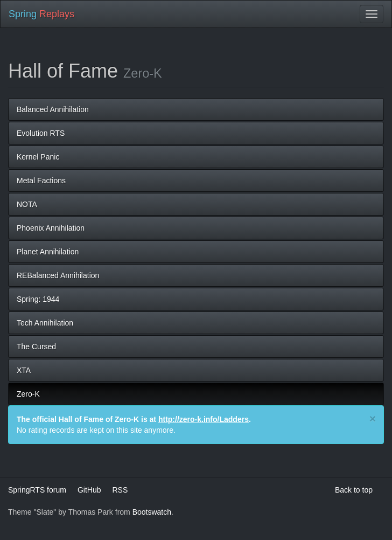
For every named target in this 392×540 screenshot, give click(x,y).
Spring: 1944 (38, 299)
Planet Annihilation (48, 252)
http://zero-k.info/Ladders (204, 419)
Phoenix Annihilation (51, 228)
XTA (24, 370)
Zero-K (28, 394)
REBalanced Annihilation (58, 275)
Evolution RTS (41, 133)
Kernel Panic (38, 157)
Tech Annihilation (45, 323)
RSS (120, 490)
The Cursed (36, 347)
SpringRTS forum (37, 490)
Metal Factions (41, 181)
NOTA (27, 204)
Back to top (354, 490)
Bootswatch (152, 512)
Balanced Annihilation (53, 109)
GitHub (89, 490)
